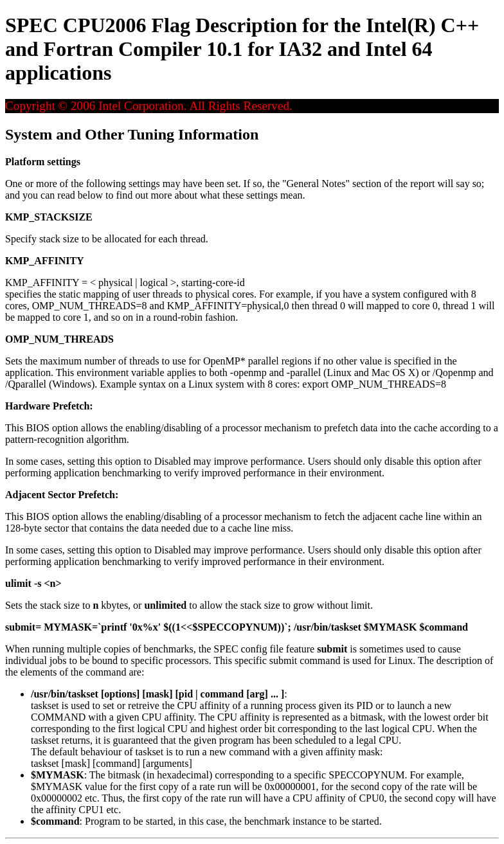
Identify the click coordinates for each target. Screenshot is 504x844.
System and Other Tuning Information (132, 134)
